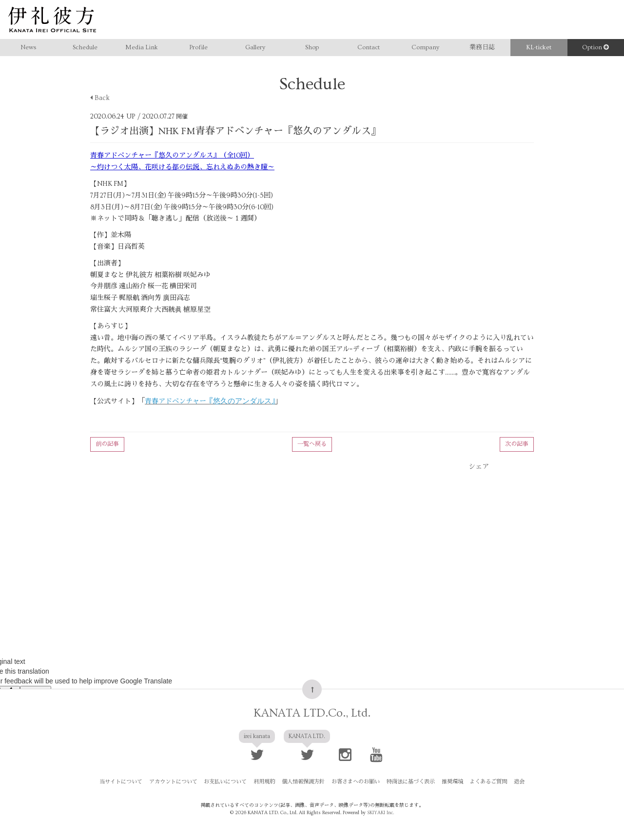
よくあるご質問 (484, 783)
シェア (479, 467)
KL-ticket (539, 47)
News (28, 47)
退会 (513, 783)
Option (595, 47)
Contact (369, 47)
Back (100, 98)
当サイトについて (127, 783)
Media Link (142, 47)
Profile (198, 47)
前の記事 (107, 444)
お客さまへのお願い (355, 783)
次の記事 (517, 444)
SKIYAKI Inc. (380, 813)
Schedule (85, 47)
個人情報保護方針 (304, 783)
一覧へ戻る (312, 444)
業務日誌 (482, 47)
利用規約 (267, 783)
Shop (312, 47)
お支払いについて (229, 783)
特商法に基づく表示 (409, 783)
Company (425, 47)
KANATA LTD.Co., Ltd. (312, 714)
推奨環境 (449, 783)
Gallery (255, 47)
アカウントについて (178, 783)
